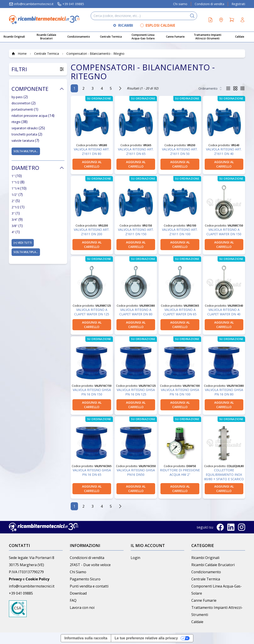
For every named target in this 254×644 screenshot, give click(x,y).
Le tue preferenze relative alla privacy (146, 638)
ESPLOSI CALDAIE (160, 25)
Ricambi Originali (205, 558)
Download (78, 593)
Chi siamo (180, 4)
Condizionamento (206, 572)
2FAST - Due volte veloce (90, 565)
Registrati (238, 4)
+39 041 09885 (71, 4)
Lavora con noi (82, 608)
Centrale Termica (206, 579)
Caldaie (197, 622)
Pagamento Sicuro (85, 579)
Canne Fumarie (204, 600)
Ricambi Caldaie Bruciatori (213, 565)
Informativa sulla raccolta (86, 638)
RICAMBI (126, 25)
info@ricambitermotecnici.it (31, 4)
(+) (23, 243)
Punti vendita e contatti (89, 586)
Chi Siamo (78, 572)
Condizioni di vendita (209, 4)
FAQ (73, 600)
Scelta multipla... (26, 151)
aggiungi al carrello (92, 164)
